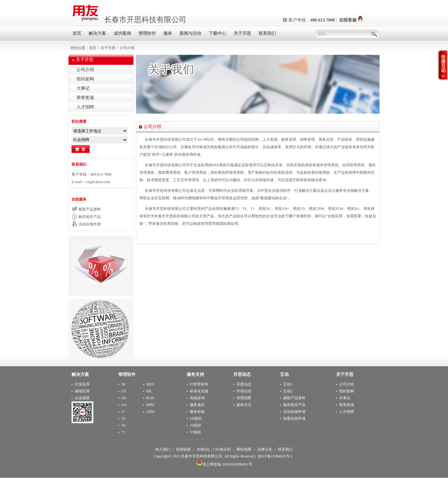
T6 (123, 425)
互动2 (288, 391)
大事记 (83, 88)
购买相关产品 (90, 217)
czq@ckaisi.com (98, 182)
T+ (124, 412)
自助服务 (79, 199)
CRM (150, 412)
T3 (123, 419)
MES (150, 384)
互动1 (288, 384)
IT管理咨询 (199, 384)
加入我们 (163, 449)
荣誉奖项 (85, 98)
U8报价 (196, 419)
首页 (93, 48)
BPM (150, 405)
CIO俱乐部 (222, 449)
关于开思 (108, 48)
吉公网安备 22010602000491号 (224, 464)
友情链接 (183, 449)
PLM (150, 398)
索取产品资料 (90, 209)
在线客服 (351, 20)
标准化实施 (199, 391)
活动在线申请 (90, 224)
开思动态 (244, 384)
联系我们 (79, 164)
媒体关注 (244, 405)
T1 (123, 432)
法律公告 (265, 449)
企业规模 (82, 398)
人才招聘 (85, 107)
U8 (124, 398)
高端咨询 (197, 398)
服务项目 (197, 405)
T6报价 (196, 425)
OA (124, 405)
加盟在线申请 (294, 419)
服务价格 (197, 412)
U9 (124, 391)
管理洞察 (244, 398)
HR (149, 391)
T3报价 (196, 432)
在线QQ (203, 449)
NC (124, 384)
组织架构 (85, 79)
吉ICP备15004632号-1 (275, 456)
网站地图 (244, 449)
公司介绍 (85, 70)
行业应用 (82, 384)
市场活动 (244, 391)
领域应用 (82, 391)
